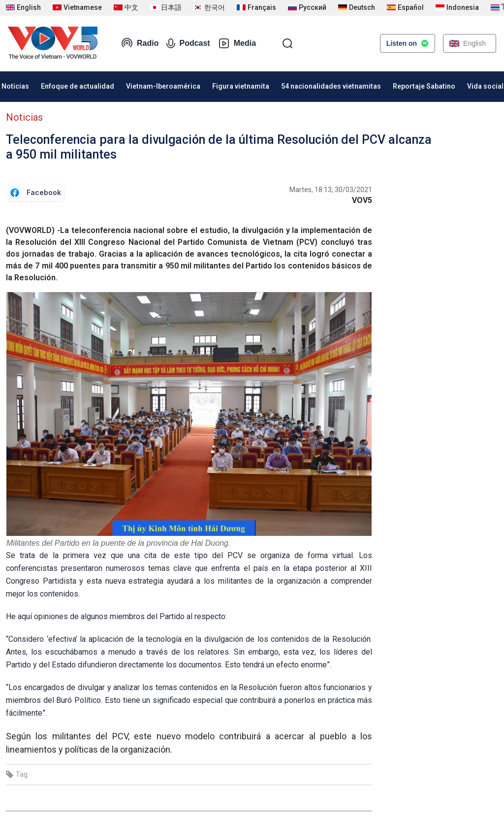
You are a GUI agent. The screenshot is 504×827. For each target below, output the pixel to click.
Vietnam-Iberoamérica (163, 86)
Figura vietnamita (241, 86)
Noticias (24, 117)
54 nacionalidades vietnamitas (331, 86)
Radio (140, 43)
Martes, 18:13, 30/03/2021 (331, 190)
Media (237, 43)
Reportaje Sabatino (424, 86)
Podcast (188, 43)
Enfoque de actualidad (78, 86)
